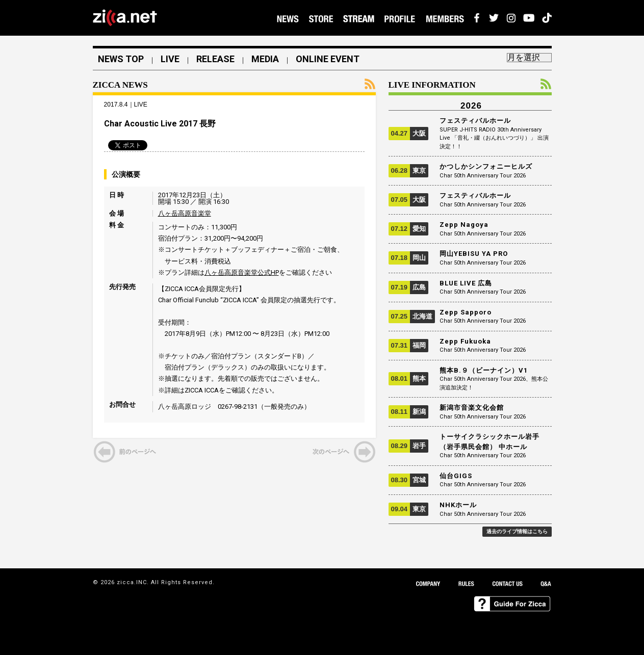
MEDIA (265, 59)
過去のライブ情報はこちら (517, 531)
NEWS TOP (121, 59)
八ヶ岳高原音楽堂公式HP (242, 272)
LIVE (170, 59)
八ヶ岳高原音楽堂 (185, 213)
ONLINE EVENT (328, 59)
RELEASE (215, 59)
